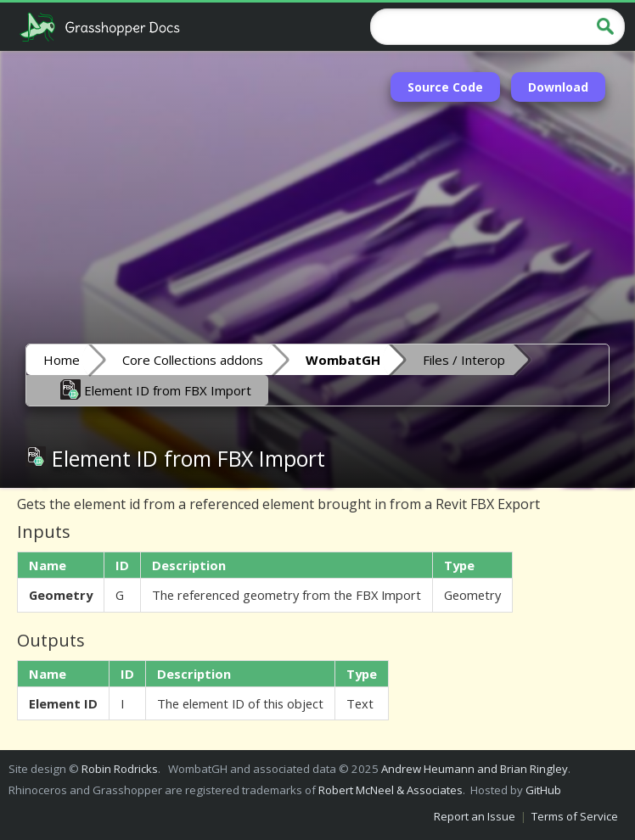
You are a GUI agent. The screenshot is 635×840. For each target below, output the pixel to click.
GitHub (543, 790)
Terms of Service (575, 816)
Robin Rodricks (120, 769)
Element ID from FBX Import (156, 389)
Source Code (445, 87)
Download (558, 87)
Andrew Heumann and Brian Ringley (475, 769)
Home (62, 360)
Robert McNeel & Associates (391, 790)
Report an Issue (475, 816)
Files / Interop (464, 360)
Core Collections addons (193, 360)
